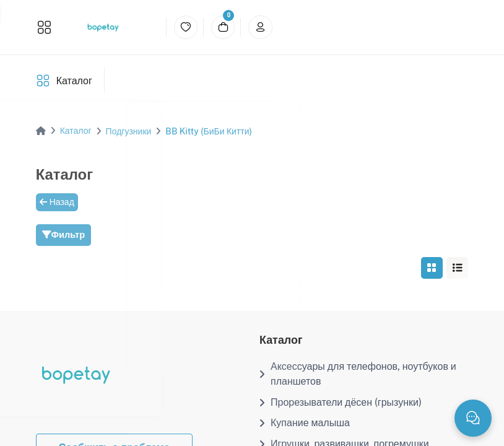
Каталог (74, 81)
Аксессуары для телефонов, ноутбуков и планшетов (358, 374)
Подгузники (129, 131)
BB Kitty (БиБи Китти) (209, 131)
